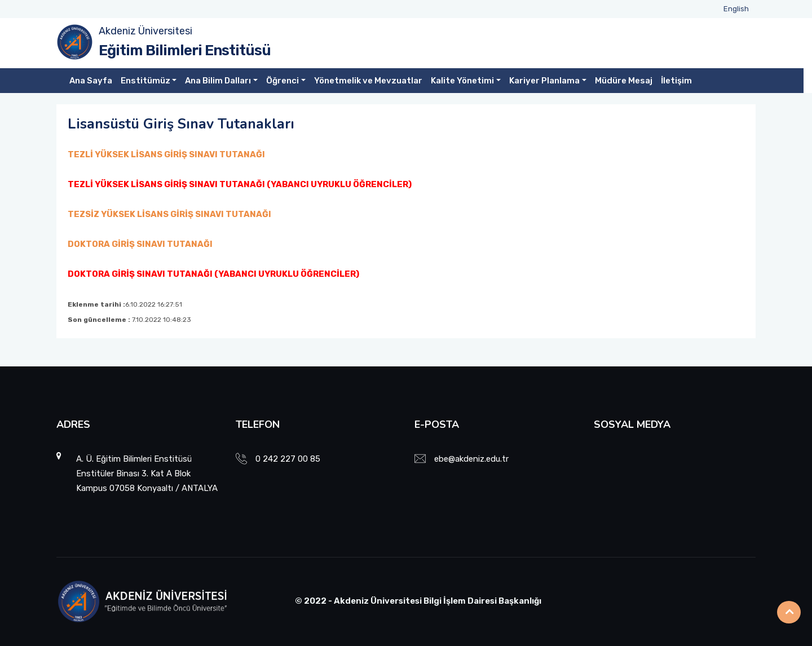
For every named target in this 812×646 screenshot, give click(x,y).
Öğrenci (283, 81)
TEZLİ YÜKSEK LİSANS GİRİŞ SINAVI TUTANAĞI (166, 154)
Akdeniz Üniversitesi (145, 31)
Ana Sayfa (91, 81)
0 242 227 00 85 (288, 459)
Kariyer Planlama (544, 81)
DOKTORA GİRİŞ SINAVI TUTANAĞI (140, 244)
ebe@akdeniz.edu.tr (471, 459)
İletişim (676, 81)
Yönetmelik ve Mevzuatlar (368, 81)
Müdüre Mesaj (624, 81)
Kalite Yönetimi (462, 81)
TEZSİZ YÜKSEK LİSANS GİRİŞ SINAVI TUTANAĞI (169, 214)
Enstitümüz (145, 81)
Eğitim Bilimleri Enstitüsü (185, 50)
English (736, 9)
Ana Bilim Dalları (218, 81)
